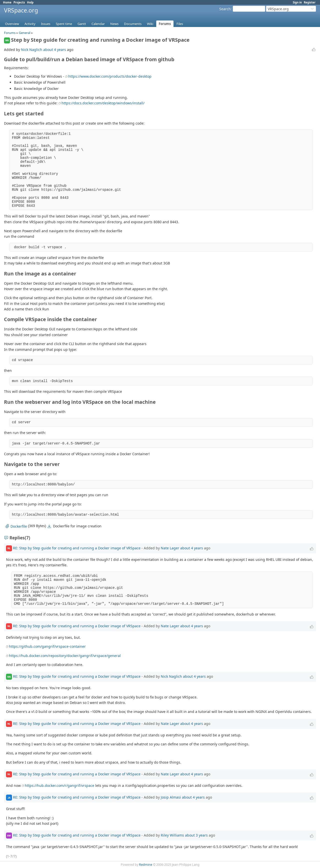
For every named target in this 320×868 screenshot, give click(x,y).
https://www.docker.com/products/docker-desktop (110, 76)
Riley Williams (172, 835)
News (114, 24)
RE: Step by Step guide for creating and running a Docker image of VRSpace (77, 548)
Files (180, 24)
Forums (165, 24)
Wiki (150, 24)
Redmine (146, 865)
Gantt (82, 24)
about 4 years (55, 50)
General (24, 33)
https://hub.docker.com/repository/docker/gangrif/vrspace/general (65, 656)
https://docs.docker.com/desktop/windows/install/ (103, 103)
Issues (46, 24)
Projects (19, 2)
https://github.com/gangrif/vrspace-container (47, 646)
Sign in (297, 2)
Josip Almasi (171, 797)
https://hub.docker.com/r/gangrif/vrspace (59, 785)
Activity (30, 24)
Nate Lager (170, 548)
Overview (12, 24)
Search (225, 9)
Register (310, 2)
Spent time (64, 24)
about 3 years (196, 835)
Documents (133, 24)
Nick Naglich (32, 50)
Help (30, 2)
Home (7, 2)
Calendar (98, 24)
